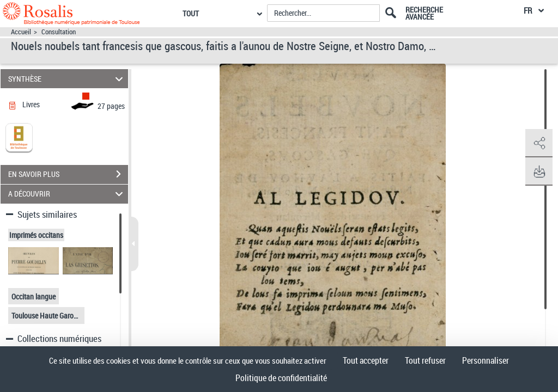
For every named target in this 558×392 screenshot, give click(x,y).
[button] (539, 143)
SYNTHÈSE (67, 79)
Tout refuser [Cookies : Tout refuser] (425, 360)
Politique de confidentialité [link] (281, 378)
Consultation (59, 32)
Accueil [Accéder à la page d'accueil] (21, 32)
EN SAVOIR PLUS (68, 174)
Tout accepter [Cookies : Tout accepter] (366, 360)
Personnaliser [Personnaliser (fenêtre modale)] (486, 360)
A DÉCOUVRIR (67, 194)
